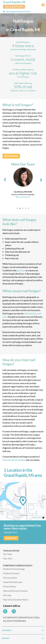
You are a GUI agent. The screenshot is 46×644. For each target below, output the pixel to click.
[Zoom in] (3, 485)
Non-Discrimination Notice (16, 600)
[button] (17, 208)
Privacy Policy (10, 586)
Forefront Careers (11, 573)
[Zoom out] (3, 489)
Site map (7, 595)
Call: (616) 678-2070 (14, 7)
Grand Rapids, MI (14, 2)
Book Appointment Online (18, 11)
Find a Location (10, 578)
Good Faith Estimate (13, 582)
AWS (35, 518)
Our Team (8, 554)
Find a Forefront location (14, 460)
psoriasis (21, 270)
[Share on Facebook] (6, 612)
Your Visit (8, 558)
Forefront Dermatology (14, 569)
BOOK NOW (11, 156)
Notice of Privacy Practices (15, 591)
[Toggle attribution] (43, 518)
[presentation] (5, 179)
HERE (39, 518)
